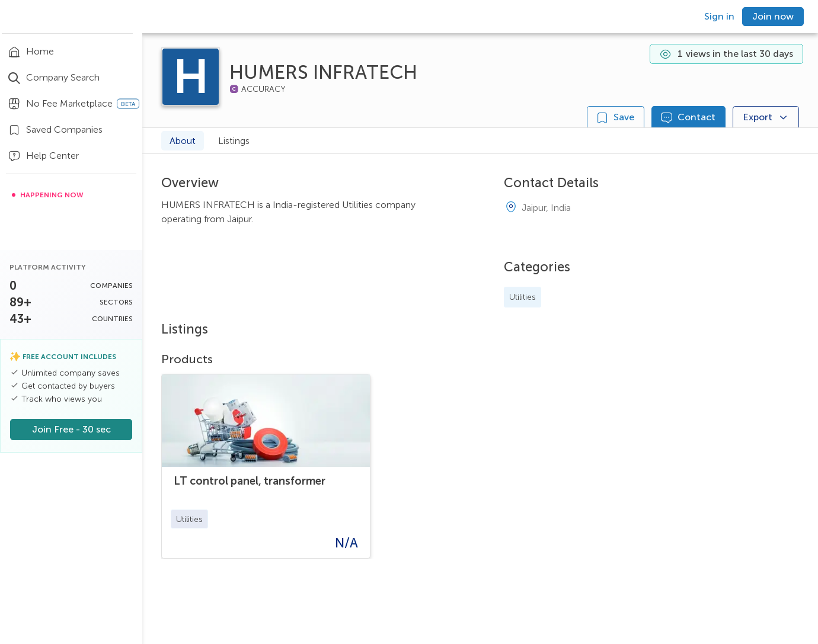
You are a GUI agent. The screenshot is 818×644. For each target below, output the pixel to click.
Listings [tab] (234, 141)
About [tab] (183, 141)
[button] (189, 519)
